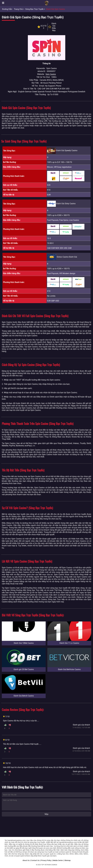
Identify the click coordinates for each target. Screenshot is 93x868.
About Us (26, 860)
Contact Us (35, 860)
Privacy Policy (46, 860)
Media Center (58, 860)
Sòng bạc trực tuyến (34, 9)
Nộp (46, 814)
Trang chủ (18, 9)
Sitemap (68, 860)
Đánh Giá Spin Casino (56, 9)
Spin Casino (51, 74)
